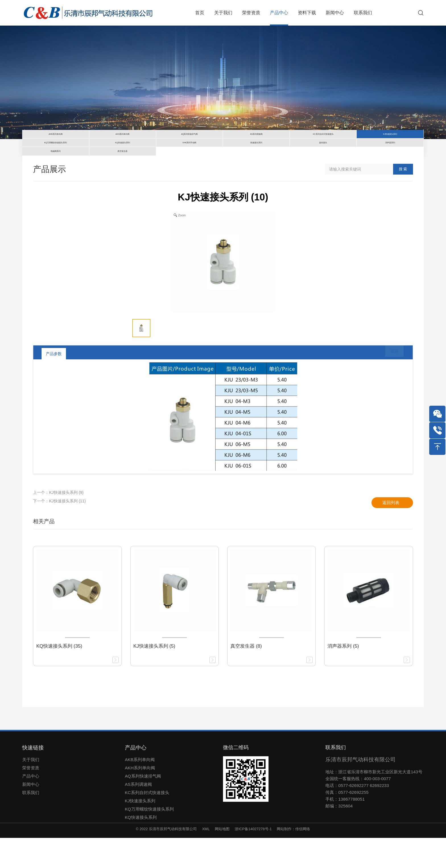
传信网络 (303, 859)
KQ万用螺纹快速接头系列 (149, 839)
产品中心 (31, 806)
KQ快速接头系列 (141, 847)
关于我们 (31, 790)
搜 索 (403, 199)
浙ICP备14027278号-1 (253, 859)
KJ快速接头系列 (140, 831)
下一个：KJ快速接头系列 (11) (59, 531)
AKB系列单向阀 (140, 790)
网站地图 (222, 859)
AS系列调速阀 (138, 814)
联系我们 (31, 823)
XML (206, 859)
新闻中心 (31, 814)
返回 (391, 384)
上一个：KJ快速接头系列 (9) (58, 522)
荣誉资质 (31, 798)
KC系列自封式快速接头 (147, 823)
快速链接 (33, 778)
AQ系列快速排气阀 (143, 806)
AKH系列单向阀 (140, 798)
